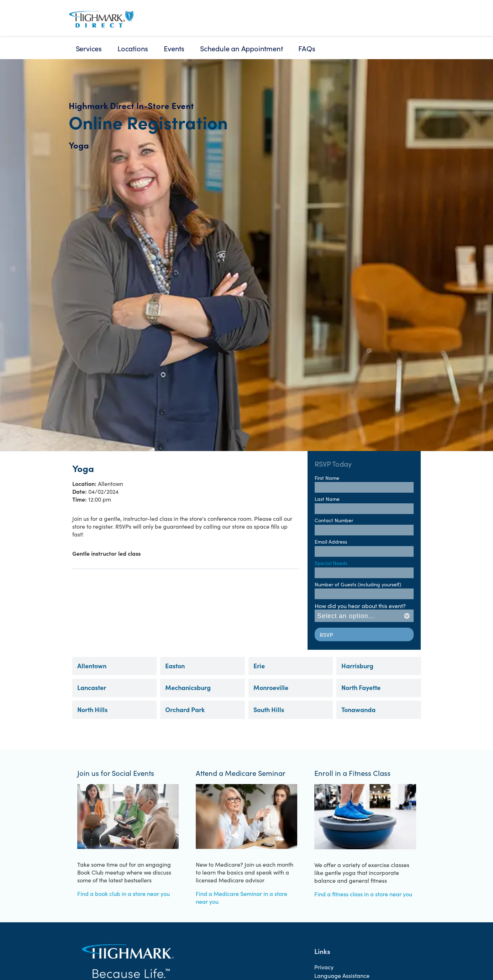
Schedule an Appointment (241, 48)
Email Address (331, 541)
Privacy (324, 967)
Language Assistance (342, 975)
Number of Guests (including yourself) (358, 584)
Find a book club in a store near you (124, 893)
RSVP (326, 634)
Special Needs (331, 563)
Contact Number (334, 520)
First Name (327, 478)
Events (174, 48)
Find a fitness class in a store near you (363, 894)
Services (89, 48)
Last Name (327, 499)
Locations (133, 48)
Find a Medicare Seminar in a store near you (242, 897)
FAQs (307, 48)
